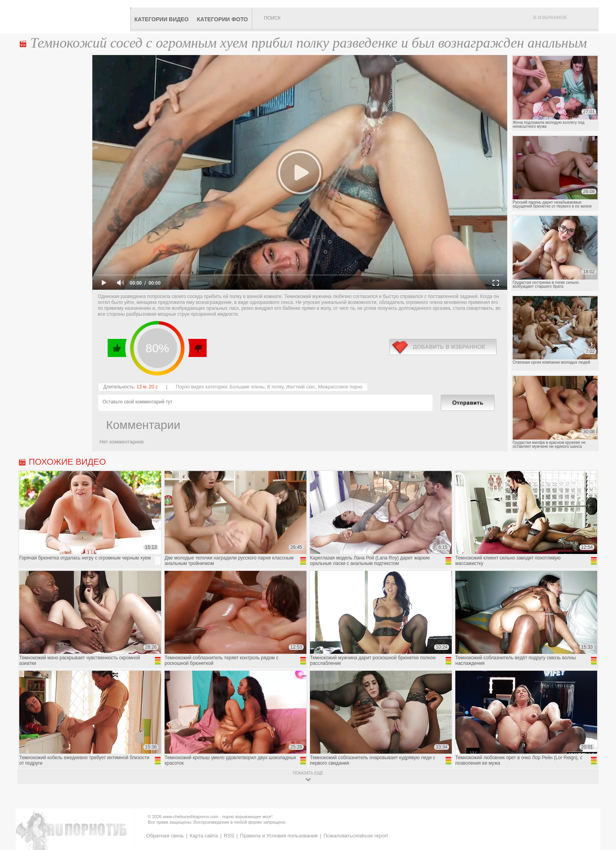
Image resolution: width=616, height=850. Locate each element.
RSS (229, 836)
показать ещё (308, 773)
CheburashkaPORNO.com (74, 17)
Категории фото (222, 19)
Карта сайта (203, 836)
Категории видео (161, 19)
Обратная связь (165, 836)
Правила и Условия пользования (279, 836)
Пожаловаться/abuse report (356, 836)
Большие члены (247, 387)
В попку (275, 387)
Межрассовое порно (340, 387)
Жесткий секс (301, 387)
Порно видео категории (202, 387)
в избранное (443, 347)
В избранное (550, 18)
